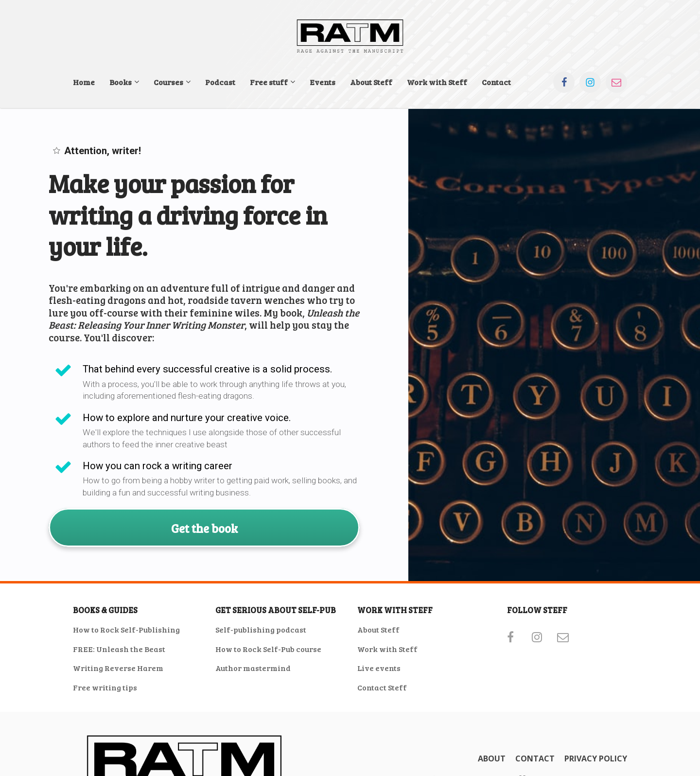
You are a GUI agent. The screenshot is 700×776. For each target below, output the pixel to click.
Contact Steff (382, 688)
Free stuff (269, 82)
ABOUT (492, 759)
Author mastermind (253, 668)
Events (323, 82)
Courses (168, 82)
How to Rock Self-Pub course (268, 649)
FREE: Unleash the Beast (119, 649)
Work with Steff (437, 82)
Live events (379, 668)
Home (84, 82)
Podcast (220, 82)
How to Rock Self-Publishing (126, 630)
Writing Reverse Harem (118, 668)
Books (121, 82)
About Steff (371, 82)
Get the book (204, 528)
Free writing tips (105, 688)
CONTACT (535, 759)
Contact (496, 82)
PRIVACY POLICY (596, 759)
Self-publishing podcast (261, 630)
